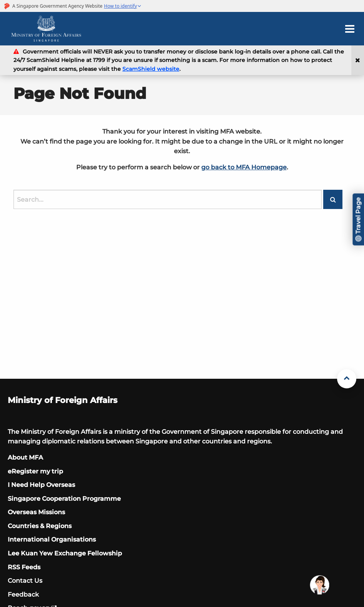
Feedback (23, 594)
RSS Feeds (24, 567)
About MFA (25, 457)
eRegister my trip (35, 471)
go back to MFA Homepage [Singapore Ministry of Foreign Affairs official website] (244, 167)
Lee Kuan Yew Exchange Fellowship (65, 553)
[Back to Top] (347, 379)
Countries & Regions (40, 526)
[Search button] (333, 199)
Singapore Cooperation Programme (64, 499)
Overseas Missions (36, 512)
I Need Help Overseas (41, 485)
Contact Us (25, 581)
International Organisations (52, 539)
